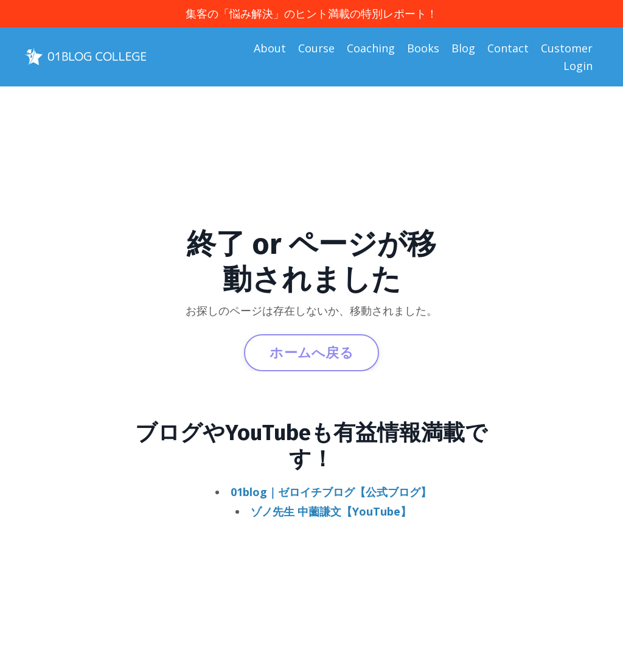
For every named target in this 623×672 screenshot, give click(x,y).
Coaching (371, 48)
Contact (508, 48)
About (270, 48)
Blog (463, 48)
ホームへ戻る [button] (311, 352)
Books (423, 48)
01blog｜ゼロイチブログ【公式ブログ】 (331, 492)
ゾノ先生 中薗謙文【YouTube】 (331, 511)
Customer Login (567, 57)
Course (316, 48)
